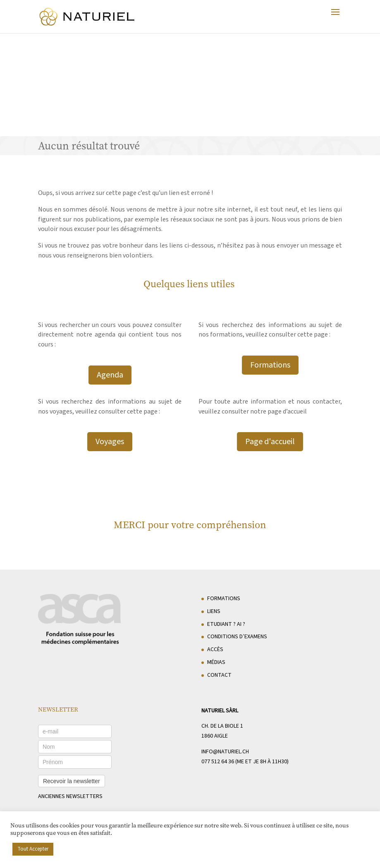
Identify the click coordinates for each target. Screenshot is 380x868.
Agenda (110, 375)
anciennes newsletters (70, 796)
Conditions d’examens (237, 637)
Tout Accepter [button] (33, 849)
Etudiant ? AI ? (226, 624)
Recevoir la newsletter (72, 781)
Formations (270, 365)
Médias (216, 662)
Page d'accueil (270, 442)
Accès (215, 649)
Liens (214, 611)
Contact (219, 675)
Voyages (110, 442)
